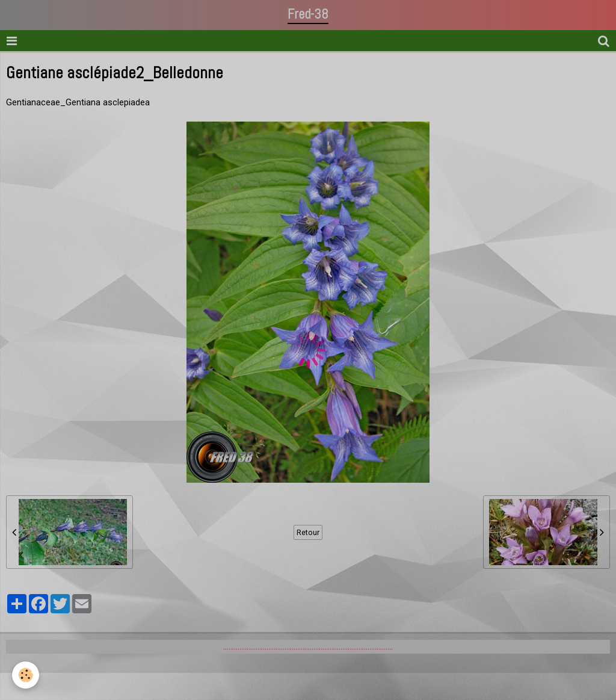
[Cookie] (26, 675)
